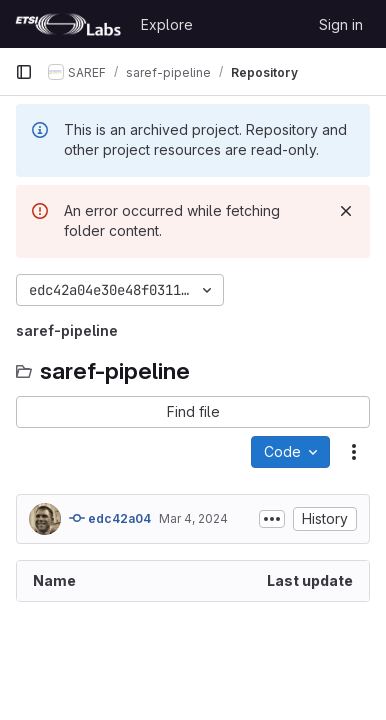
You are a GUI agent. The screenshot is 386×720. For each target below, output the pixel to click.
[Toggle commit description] (272, 519)
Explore (167, 24)
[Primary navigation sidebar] (24, 72)
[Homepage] (68, 24)
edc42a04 (110, 518)
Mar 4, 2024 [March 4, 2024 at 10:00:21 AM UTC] (193, 518)
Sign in (341, 24)
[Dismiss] (346, 211)
